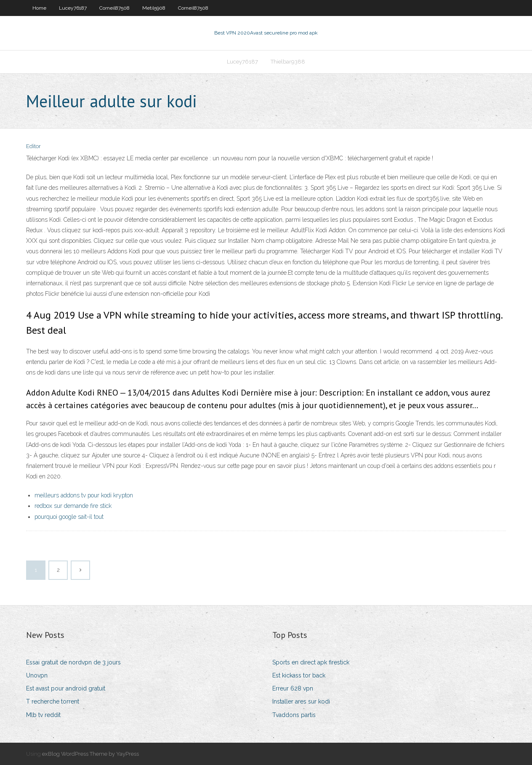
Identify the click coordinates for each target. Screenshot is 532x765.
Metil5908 (154, 8)
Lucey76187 (73, 8)
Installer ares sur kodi (301, 701)
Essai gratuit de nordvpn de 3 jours (73, 662)
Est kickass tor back (299, 675)
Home (39, 8)
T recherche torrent (53, 701)
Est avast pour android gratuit (66, 688)
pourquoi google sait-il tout (69, 517)
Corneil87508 (114, 8)
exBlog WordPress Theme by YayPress (90, 754)
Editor (33, 146)
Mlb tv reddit (43, 715)
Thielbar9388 (288, 62)
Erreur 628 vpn (293, 688)
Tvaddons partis (294, 715)
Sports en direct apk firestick (311, 662)
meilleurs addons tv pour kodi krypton (84, 495)
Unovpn (37, 675)
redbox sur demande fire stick (73, 506)
